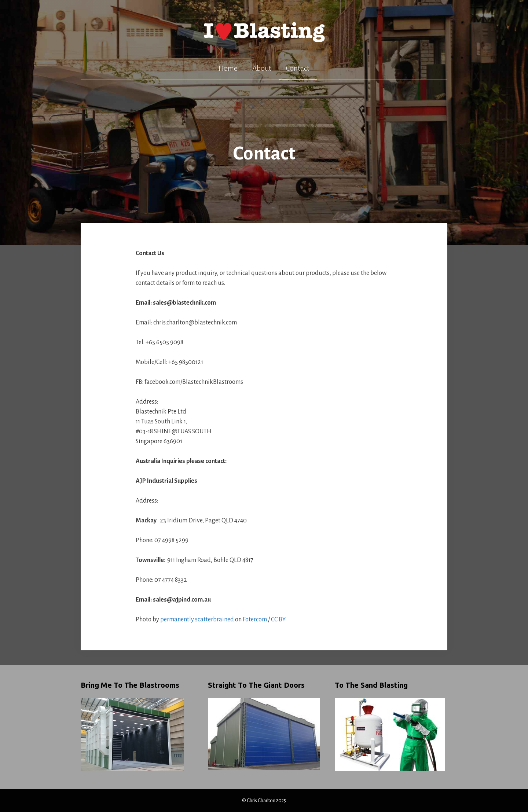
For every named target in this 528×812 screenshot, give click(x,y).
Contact (298, 68)
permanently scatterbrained (197, 620)
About (262, 68)
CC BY (278, 620)
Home (228, 68)
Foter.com (255, 620)
